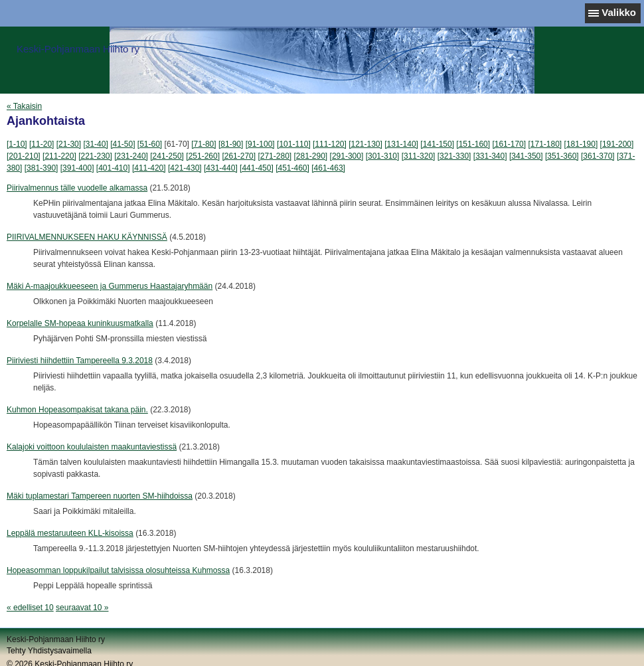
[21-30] (69, 144)
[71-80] (203, 144)
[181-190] (581, 144)
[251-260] (203, 156)
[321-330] (454, 156)
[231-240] (131, 156)
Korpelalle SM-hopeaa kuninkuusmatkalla (80, 323)
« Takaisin (24, 106)
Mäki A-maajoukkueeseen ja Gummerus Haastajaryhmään (110, 286)
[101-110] (294, 144)
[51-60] (150, 144)
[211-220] (59, 156)
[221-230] (95, 156)
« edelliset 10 (30, 608)
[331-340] (490, 156)
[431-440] (221, 168)
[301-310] (383, 156)
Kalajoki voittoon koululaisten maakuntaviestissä (92, 447)
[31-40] (95, 144)
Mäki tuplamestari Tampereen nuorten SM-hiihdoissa (100, 496)
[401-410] (113, 168)
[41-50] (122, 144)
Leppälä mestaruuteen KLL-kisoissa (70, 533)
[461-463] (328, 168)
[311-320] (419, 156)
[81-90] (231, 144)
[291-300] (347, 156)
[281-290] (311, 156)
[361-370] (598, 156)
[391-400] (77, 168)
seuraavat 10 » (82, 608)
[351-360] (562, 156)
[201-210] (24, 156)
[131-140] (401, 144)
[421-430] (185, 168)
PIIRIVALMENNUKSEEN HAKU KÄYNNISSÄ (87, 237)
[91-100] (260, 144)
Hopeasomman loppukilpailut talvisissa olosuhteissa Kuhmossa (118, 570)
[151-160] (473, 144)
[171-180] (545, 144)
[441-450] (257, 168)
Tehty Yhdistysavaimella (49, 651)
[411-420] (149, 168)
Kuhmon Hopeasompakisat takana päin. (77, 410)
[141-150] (437, 144)
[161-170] (509, 144)
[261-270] (239, 156)
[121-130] (365, 144)
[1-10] (17, 144)
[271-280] (275, 156)
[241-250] (167, 156)
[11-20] (41, 144)
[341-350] (526, 156)
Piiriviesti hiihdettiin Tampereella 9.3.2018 (80, 361)
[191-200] (617, 144)
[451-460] (292, 168)
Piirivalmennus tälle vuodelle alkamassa (77, 188)
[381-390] (41, 168)
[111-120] (330, 144)
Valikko (619, 12)
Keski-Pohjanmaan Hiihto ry (78, 49)
